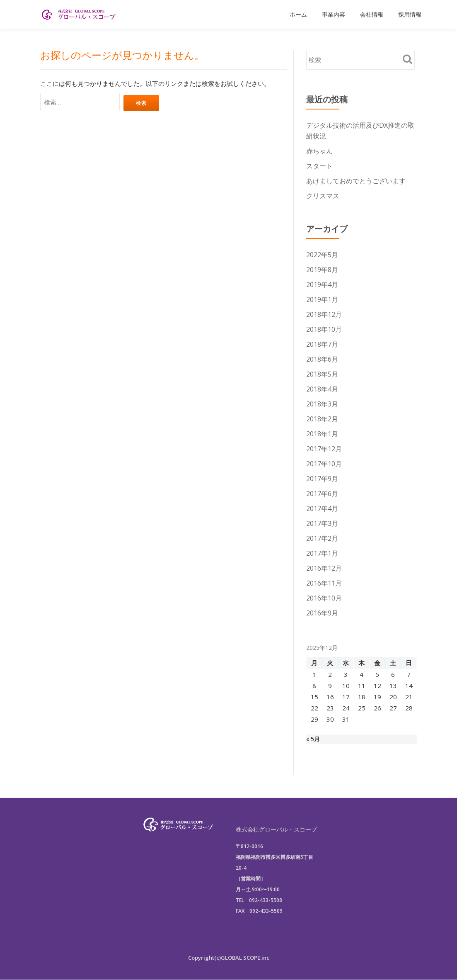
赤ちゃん (319, 151)
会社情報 (372, 15)
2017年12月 (324, 449)
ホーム (298, 15)
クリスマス (323, 196)
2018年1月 (322, 434)
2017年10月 (324, 464)
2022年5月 (322, 255)
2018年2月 (322, 419)
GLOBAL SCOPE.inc (245, 958)
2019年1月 (322, 299)
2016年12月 (324, 568)
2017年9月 (322, 479)
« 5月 (314, 740)
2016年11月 (324, 583)
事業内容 (334, 15)
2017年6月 (322, 494)
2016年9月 (322, 613)
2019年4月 (322, 285)
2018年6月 (322, 359)
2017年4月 (322, 508)
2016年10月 (324, 598)
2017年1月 (322, 553)
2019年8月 (322, 270)
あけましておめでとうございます (356, 181)
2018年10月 (324, 329)
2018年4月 (322, 389)
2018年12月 (324, 314)
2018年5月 (322, 374)
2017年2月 (322, 538)
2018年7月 (322, 344)
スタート (319, 166)
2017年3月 (322, 523)
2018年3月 (322, 404)
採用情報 (410, 15)
